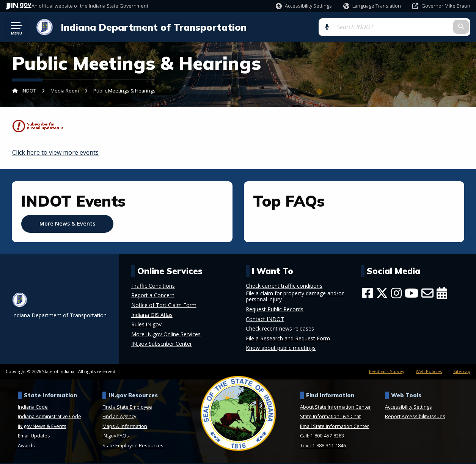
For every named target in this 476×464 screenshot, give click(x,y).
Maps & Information (125, 427)
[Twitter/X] (382, 293)
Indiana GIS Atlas (152, 315)
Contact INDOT (265, 320)
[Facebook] (368, 293)
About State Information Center (335, 407)
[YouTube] (412, 293)
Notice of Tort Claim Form (164, 306)
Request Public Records (275, 310)
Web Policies (429, 372)
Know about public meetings (281, 349)
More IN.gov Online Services (166, 335)
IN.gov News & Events (42, 427)
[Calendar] (442, 293)
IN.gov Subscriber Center (162, 345)
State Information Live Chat (330, 417)
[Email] (427, 293)
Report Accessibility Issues (415, 417)
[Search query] (419, 27)
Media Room (65, 91)
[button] (304, 6)
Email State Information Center (335, 427)
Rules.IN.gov (146, 325)
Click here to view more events (55, 153)
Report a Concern (153, 296)
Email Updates (34, 436)
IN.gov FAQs (116, 436)
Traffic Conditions (153, 286)
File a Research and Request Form (288, 339)
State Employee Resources (133, 446)
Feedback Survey (387, 372)
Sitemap (462, 372)
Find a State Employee (127, 407)
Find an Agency (119, 417)
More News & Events (67, 224)
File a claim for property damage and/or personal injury (295, 297)
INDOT (29, 91)
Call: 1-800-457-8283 (322, 436)
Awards (26, 446)
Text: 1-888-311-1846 (323, 446)
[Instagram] (396, 293)
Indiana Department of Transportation (152, 27)
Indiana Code (33, 407)
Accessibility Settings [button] (408, 407)
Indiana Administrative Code (49, 417)
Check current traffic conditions (284, 286)
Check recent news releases (280, 329)
